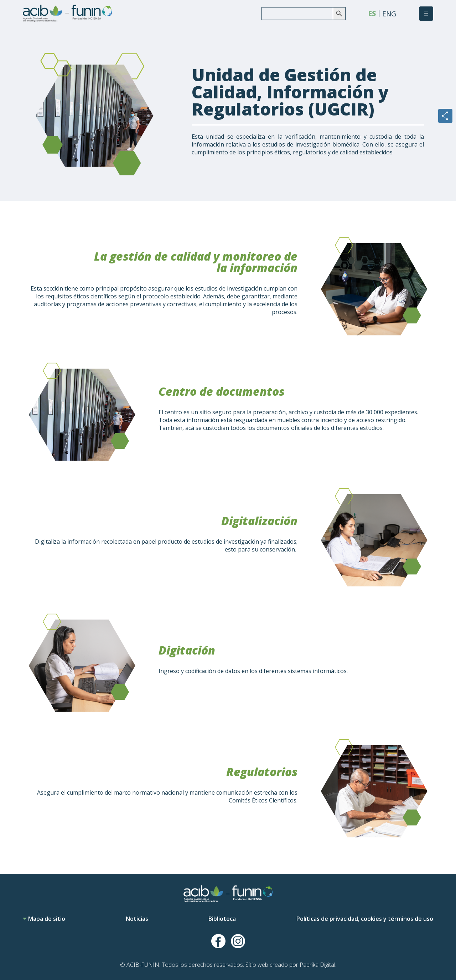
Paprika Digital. (318, 965)
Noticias (137, 919)
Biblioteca (222, 919)
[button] (426, 14)
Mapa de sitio (44, 919)
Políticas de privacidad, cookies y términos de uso (365, 919)
